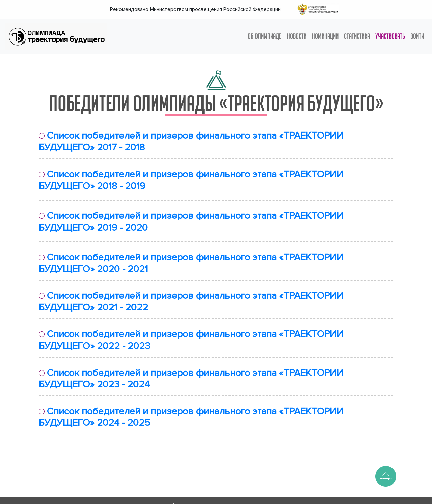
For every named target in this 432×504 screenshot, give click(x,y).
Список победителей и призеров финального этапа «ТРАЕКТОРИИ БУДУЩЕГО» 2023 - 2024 (191, 379)
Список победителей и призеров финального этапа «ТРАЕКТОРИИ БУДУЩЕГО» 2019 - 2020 (191, 222)
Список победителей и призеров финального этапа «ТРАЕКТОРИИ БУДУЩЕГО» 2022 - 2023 (191, 340)
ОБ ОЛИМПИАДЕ (265, 36)
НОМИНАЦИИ (325, 36)
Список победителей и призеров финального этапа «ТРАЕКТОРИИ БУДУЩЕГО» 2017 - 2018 (191, 142)
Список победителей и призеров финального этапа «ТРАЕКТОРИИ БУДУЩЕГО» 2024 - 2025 (191, 417)
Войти (417, 36)
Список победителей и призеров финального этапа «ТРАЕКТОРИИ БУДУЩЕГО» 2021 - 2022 (191, 302)
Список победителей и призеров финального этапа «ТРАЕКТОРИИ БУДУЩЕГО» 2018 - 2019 (191, 180)
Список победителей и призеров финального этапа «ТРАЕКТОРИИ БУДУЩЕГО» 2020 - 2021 (191, 263)
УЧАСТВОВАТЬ (390, 36)
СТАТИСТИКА (357, 36)
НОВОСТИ (297, 36)
